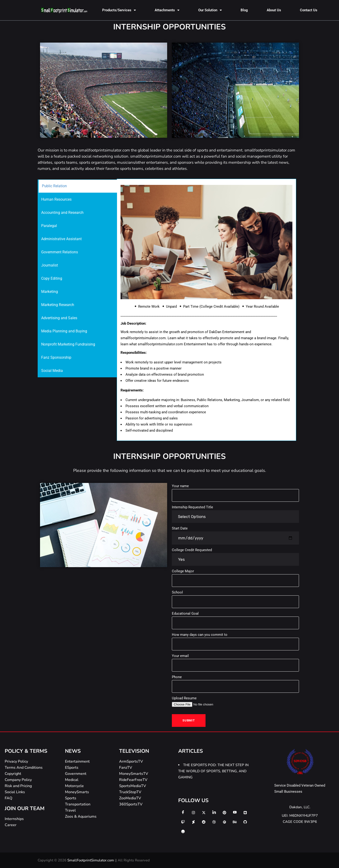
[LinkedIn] (214, 812)
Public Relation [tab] (54, 186)
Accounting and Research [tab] (62, 213)
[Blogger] (245, 812)
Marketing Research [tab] (58, 305)
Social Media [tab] (52, 371)
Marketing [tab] (50, 292)
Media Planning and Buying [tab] (64, 331)
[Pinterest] (224, 812)
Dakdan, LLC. (300, 807)
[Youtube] (235, 812)
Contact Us (309, 10)
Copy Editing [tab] (52, 278)
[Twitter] (204, 812)
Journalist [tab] (50, 265)
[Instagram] (193, 812)
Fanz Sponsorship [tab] (56, 357)
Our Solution (210, 10)
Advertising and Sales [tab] (59, 318)
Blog (244, 10)
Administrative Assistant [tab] (61, 239)
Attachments (167, 10)
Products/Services (119, 10)
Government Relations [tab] (60, 252)
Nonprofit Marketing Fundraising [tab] (68, 344)
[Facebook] (183, 812)
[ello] (183, 831)
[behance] (235, 822)
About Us (274, 10)
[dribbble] (214, 822)
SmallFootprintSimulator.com (91, 860)
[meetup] (224, 822)
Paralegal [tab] (49, 226)
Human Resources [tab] (56, 199)
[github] (245, 822)
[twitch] (183, 822)
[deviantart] (193, 822)
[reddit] (204, 822)
